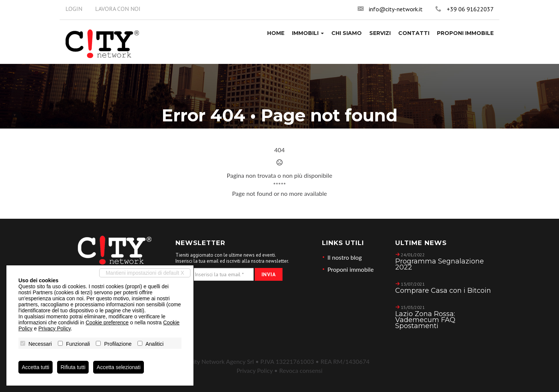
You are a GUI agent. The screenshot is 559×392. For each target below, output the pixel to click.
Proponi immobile (351, 269)
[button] (308, 33)
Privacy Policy (255, 370)
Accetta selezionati (119, 367)
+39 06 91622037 (470, 9)
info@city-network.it (396, 9)
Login (74, 9)
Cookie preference (107, 322)
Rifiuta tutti (73, 367)
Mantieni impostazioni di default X (145, 273)
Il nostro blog (345, 257)
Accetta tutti (36, 367)
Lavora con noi (118, 9)
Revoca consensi (301, 370)
